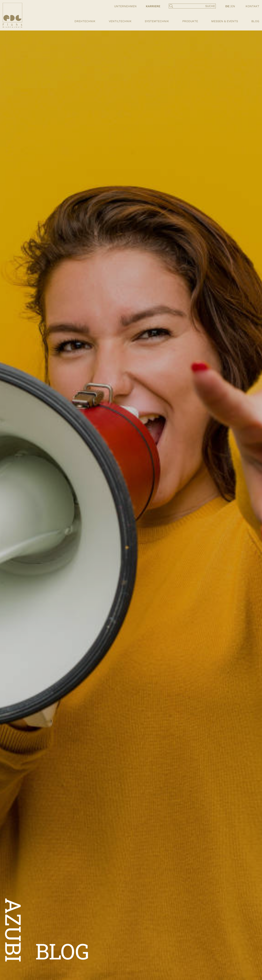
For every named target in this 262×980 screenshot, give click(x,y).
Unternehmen (125, 6)
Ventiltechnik (120, 21)
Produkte (190, 21)
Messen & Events (225, 21)
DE (227, 6)
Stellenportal (158, 15)
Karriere (153, 6)
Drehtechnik (85, 21)
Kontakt (252, 6)
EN (233, 6)
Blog (255, 21)
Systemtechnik (157, 21)
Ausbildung (155, 11)
